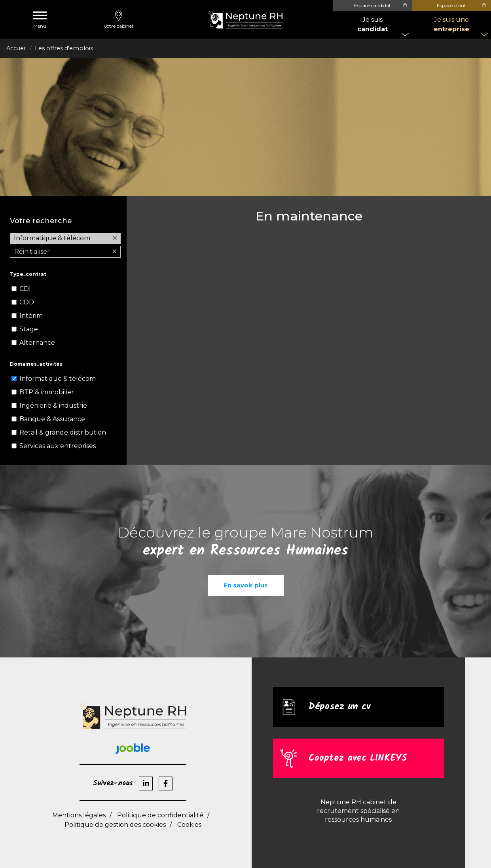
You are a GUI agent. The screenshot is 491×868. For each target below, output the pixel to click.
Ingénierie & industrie (53, 406)
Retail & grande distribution (63, 432)
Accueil (16, 48)
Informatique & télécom (58, 379)
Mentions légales (79, 815)
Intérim (31, 316)
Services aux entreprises (58, 446)
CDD (27, 302)
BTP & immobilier (47, 392)
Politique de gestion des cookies (115, 825)
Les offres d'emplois (64, 48)
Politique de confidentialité (160, 815)
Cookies (189, 825)
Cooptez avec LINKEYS (358, 758)
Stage (29, 329)
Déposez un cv (339, 707)
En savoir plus (246, 585)
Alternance (37, 343)
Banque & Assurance (52, 419)
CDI (25, 289)
